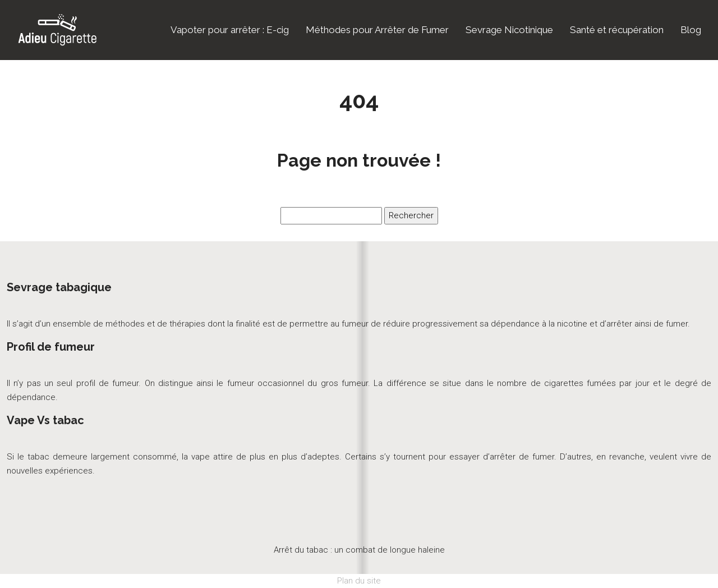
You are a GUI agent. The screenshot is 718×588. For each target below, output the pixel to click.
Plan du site (359, 581)
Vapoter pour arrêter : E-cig (230, 30)
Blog (691, 30)
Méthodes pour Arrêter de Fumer (377, 30)
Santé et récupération (617, 30)
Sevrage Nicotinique (509, 30)
